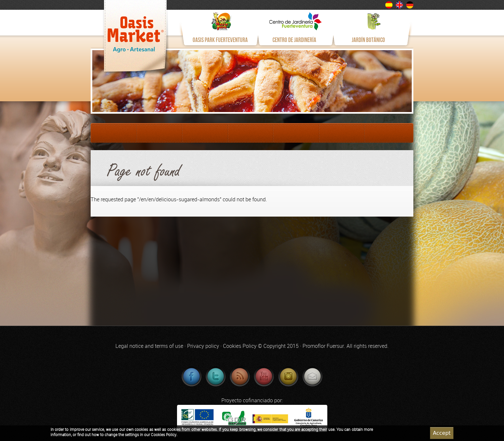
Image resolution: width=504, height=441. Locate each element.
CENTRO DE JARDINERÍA (294, 40)
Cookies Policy (240, 346)
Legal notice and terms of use (149, 346)
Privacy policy (203, 346)
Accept (442, 434)
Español (389, 5)
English (399, 5)
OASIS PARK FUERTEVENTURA (220, 40)
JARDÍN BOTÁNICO (368, 40)
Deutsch (410, 5)
